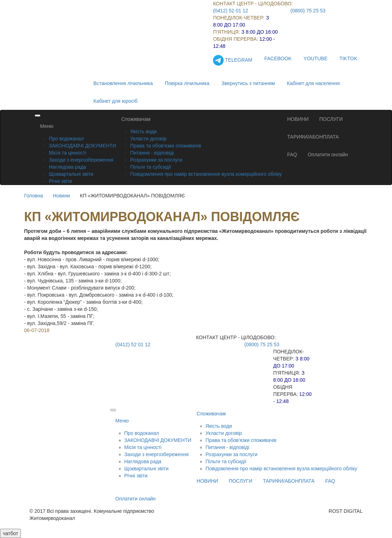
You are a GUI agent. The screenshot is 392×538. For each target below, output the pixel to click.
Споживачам (136, 119)
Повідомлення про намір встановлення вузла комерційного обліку (206, 174)
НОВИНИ (298, 119)
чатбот (10, 533)
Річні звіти (61, 181)
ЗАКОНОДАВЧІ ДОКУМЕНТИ (82, 146)
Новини (61, 196)
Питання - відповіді (152, 153)
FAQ (292, 155)
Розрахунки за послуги (156, 160)
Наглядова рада (68, 167)
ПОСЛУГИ (331, 119)
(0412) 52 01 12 (231, 11)
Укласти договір (148, 139)
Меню (47, 126)
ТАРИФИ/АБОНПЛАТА (313, 137)
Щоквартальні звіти (71, 174)
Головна (33, 196)
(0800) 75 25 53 (308, 11)
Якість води (143, 131)
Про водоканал (66, 139)
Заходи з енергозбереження (81, 160)
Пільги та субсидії (150, 167)
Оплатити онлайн (328, 155)
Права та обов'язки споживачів (166, 146)
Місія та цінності (68, 153)
